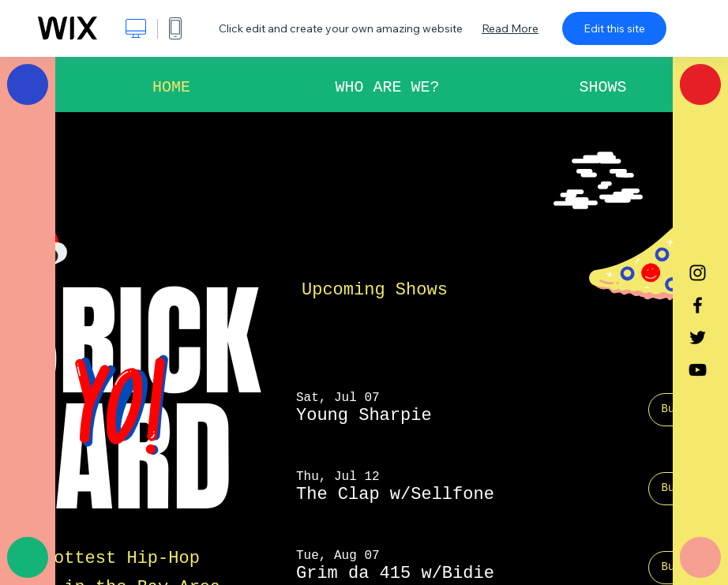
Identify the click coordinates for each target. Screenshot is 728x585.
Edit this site (614, 28)
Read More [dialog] (510, 28)
